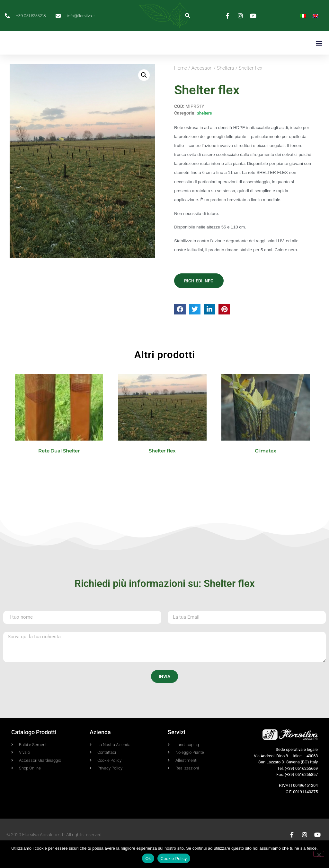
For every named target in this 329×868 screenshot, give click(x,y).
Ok (148, 859)
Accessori (202, 85)
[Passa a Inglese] (316, 16)
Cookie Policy (174, 859)
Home (181, 85)
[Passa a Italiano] (303, 16)
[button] (187, 16)
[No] (319, 854)
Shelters (226, 85)
